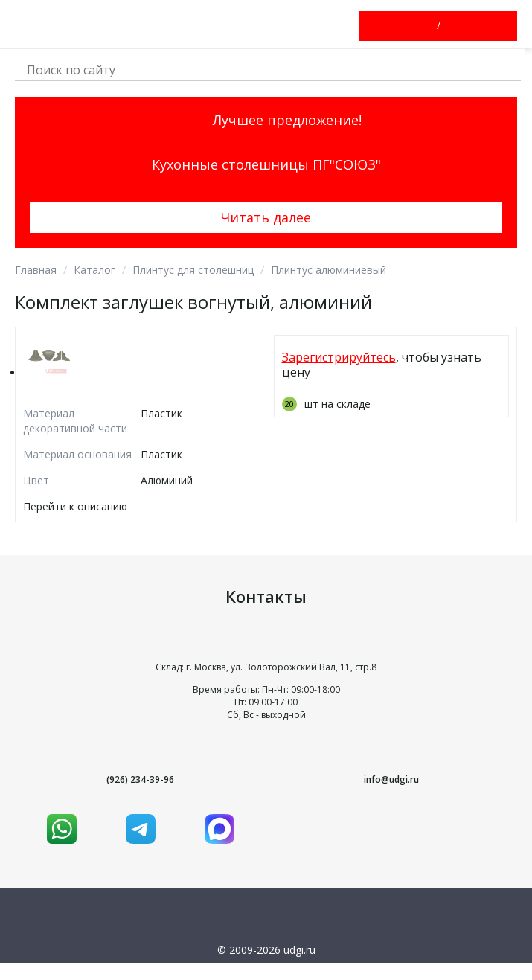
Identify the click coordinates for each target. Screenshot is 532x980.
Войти (426, 26)
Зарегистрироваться (452, 26)
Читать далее (266, 217)
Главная (36, 270)
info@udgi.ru (391, 779)
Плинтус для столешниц (193, 270)
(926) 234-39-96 (140, 779)
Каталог (94, 270)
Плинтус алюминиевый (329, 270)
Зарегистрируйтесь (339, 357)
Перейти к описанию (75, 506)
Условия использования (266, 970)
